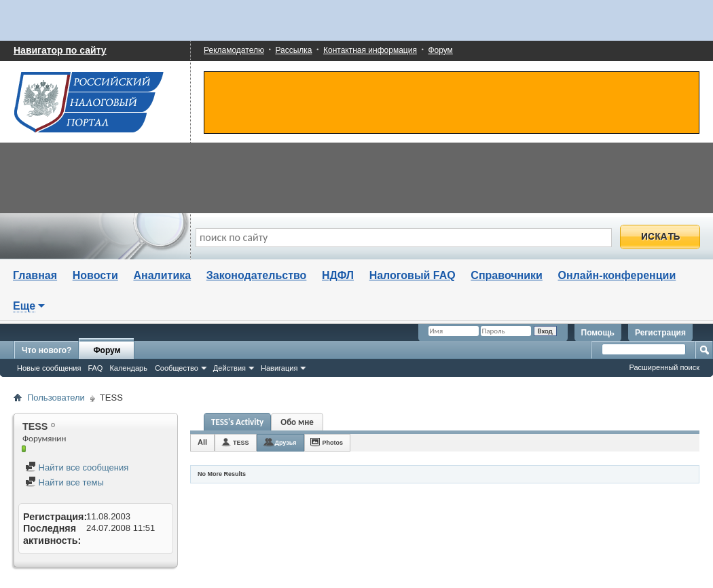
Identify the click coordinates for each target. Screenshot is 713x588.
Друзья (286, 443)
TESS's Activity (237, 422)
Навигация (279, 368)
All (202, 442)
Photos (333, 443)
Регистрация (660, 333)
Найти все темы (65, 482)
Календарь (128, 368)
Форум (440, 50)
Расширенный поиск (664, 367)
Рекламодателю (234, 50)
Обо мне (297, 422)
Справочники (507, 275)
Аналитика (162, 275)
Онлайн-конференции (617, 275)
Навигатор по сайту (60, 50)
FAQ (95, 368)
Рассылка (293, 50)
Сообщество (177, 368)
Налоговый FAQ (413, 275)
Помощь (598, 333)
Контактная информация (370, 50)
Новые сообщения (49, 368)
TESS (241, 443)
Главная (35, 275)
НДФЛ (338, 275)
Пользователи (56, 398)
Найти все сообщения (77, 467)
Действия (230, 368)
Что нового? (47, 350)
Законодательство (257, 275)
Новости (95, 275)
